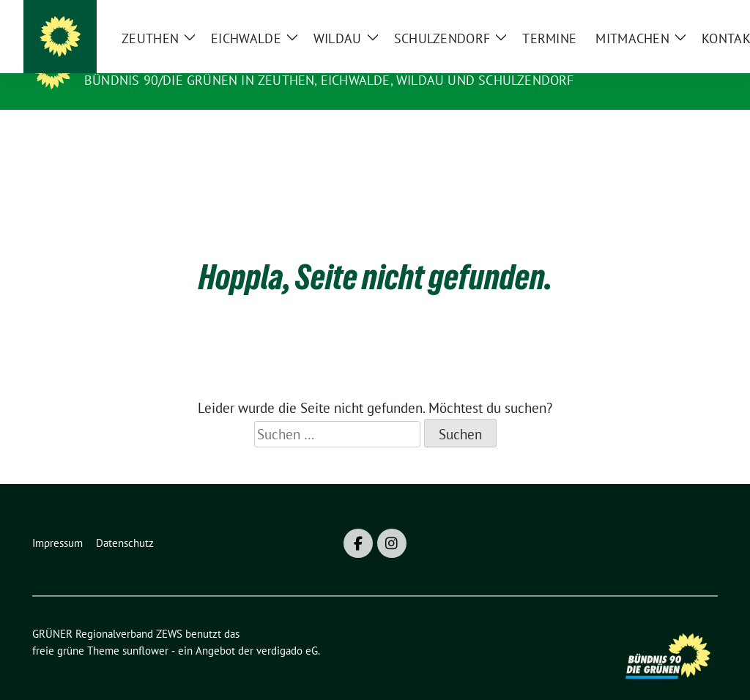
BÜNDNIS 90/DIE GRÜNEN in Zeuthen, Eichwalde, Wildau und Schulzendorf (329, 80)
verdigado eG (287, 628)
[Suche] (671, 14)
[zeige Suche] (692, 14)
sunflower (145, 628)
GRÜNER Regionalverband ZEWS (207, 59)
